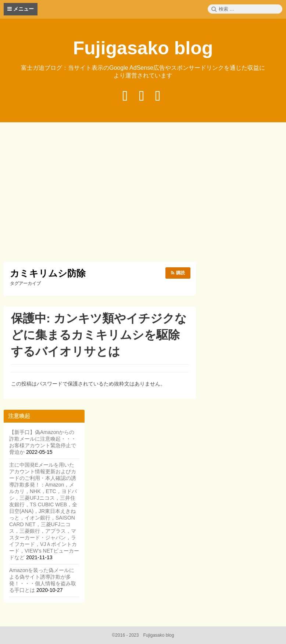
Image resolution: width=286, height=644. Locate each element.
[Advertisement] (145, 193)
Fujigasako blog (143, 48)
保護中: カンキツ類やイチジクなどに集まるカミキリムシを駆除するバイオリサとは (99, 335)
